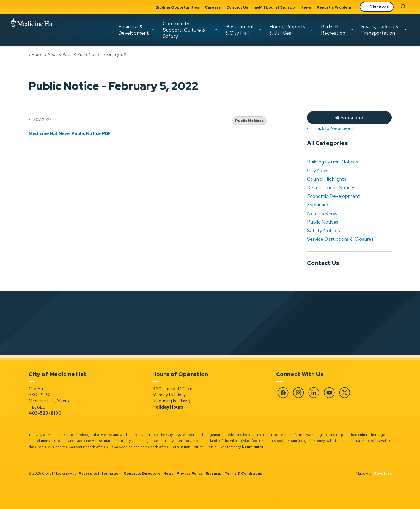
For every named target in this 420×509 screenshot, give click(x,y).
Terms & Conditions (243, 473)
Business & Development (134, 30)
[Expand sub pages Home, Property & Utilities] (311, 30)
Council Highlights (327, 179)
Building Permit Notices (333, 162)
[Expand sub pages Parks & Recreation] (352, 30)
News (306, 7)
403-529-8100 (45, 413)
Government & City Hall (240, 30)
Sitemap (214, 473)
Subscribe (349, 118)
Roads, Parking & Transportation (380, 30)
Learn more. (253, 447)
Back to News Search (335, 128)
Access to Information (100, 473)
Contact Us (237, 7)
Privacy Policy (190, 473)
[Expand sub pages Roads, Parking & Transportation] (406, 30)
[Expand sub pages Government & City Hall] (260, 30)
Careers (213, 7)
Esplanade (318, 205)
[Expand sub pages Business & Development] (153, 30)
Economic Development (333, 196)
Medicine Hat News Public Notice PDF (70, 134)
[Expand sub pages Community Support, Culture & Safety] (216, 30)
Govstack (383, 473)
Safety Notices (323, 230)
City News (318, 170)
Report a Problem (334, 7)
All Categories (327, 143)
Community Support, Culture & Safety (184, 30)
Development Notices (331, 188)
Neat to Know (322, 213)
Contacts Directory (142, 473)
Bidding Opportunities (177, 7)
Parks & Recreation (333, 30)
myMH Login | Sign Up (274, 7)
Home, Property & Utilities (287, 30)
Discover (377, 7)
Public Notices (249, 121)
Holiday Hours (168, 407)
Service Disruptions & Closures (340, 239)
